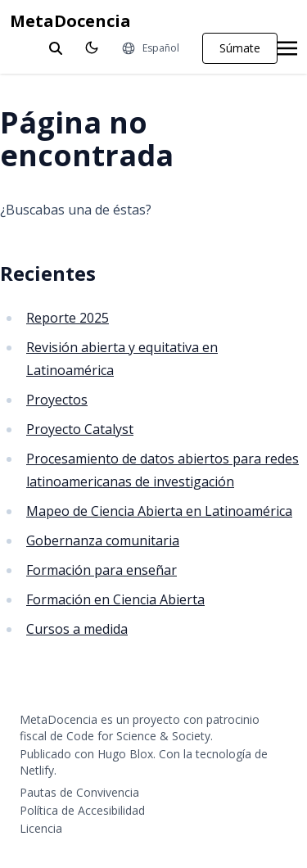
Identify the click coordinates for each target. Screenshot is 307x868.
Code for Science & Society (138, 736)
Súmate (240, 48)
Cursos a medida (77, 629)
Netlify (37, 770)
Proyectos (57, 400)
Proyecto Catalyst (80, 429)
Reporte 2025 (68, 318)
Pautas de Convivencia (79, 792)
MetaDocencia (70, 21)
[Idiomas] (150, 48)
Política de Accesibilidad (82, 810)
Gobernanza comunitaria (103, 540)
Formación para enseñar (102, 570)
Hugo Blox (125, 754)
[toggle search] (56, 48)
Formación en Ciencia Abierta (115, 599)
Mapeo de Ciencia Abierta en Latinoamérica (159, 511)
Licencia (41, 828)
